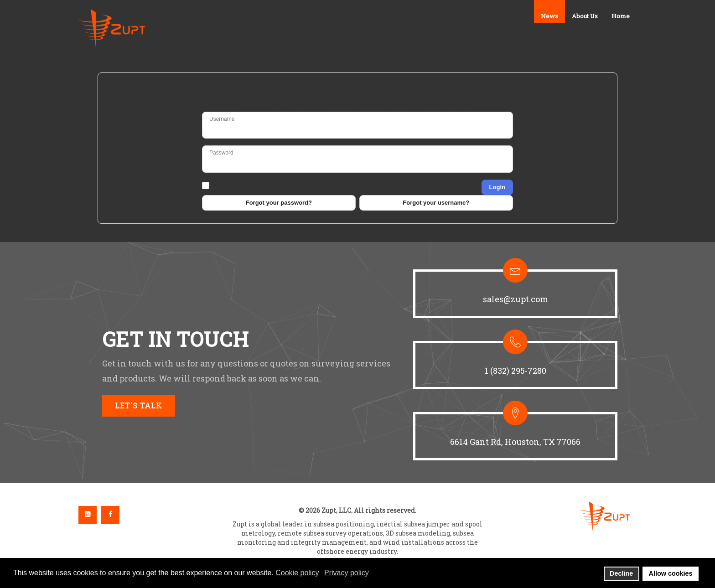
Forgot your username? (436, 203)
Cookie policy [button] (297, 573)
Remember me (235, 186)
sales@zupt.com (516, 299)
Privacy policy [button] (347, 573)
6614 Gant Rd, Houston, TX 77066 (515, 442)
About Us (585, 16)
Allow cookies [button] (671, 573)
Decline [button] (621, 573)
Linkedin (88, 515)
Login (497, 187)
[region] (357, 363)
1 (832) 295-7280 (516, 371)
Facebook (110, 515)
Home (621, 16)
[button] (515, 294)
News (549, 16)
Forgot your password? (279, 203)
